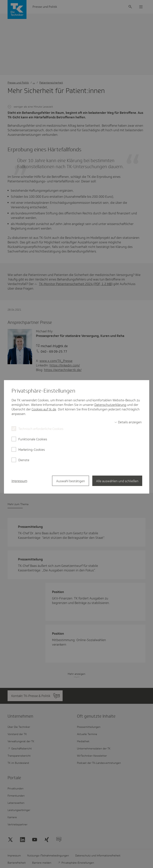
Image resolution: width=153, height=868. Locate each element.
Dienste (24, 460)
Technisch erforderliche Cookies (41, 429)
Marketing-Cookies (32, 450)
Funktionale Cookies (33, 439)
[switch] (128, 422)
